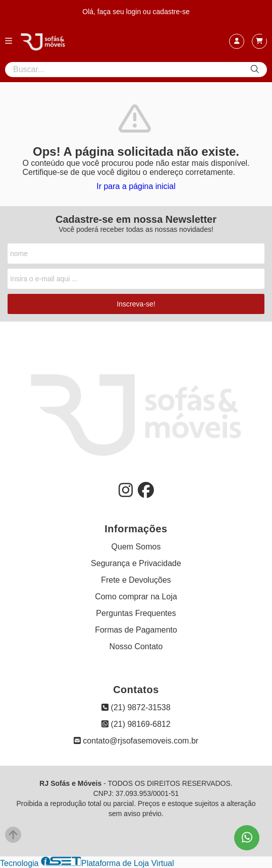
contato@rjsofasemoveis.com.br (136, 741)
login (134, 12)
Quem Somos (136, 547)
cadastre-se (171, 12)
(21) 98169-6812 (136, 724)
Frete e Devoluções (136, 580)
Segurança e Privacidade (136, 563)
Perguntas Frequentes (136, 613)
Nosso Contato (136, 646)
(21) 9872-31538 (136, 707)
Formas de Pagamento (136, 630)
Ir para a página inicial (136, 186)
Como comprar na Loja (136, 597)
